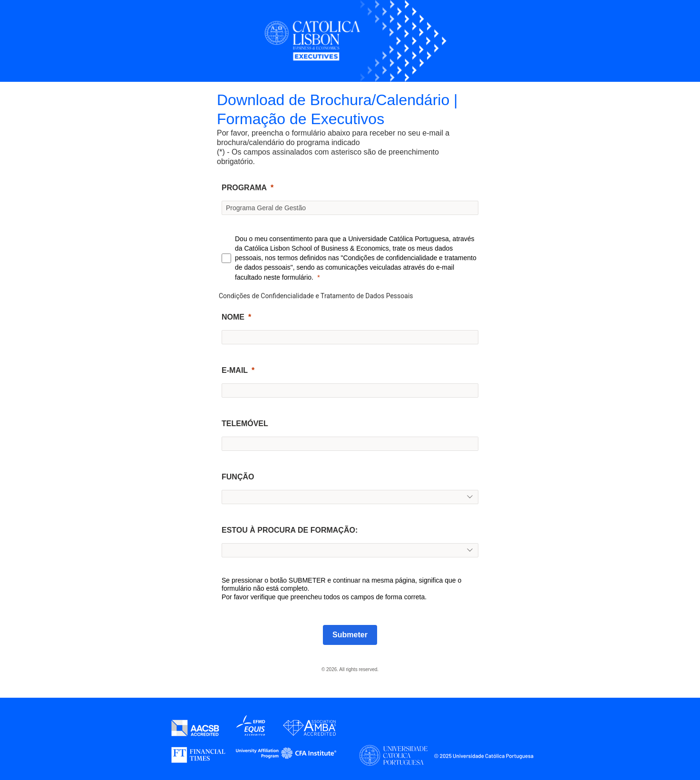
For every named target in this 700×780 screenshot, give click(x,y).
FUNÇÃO (238, 477)
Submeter (350, 635)
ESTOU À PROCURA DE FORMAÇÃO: (290, 530)
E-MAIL (235, 370)
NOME (233, 317)
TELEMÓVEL (245, 424)
